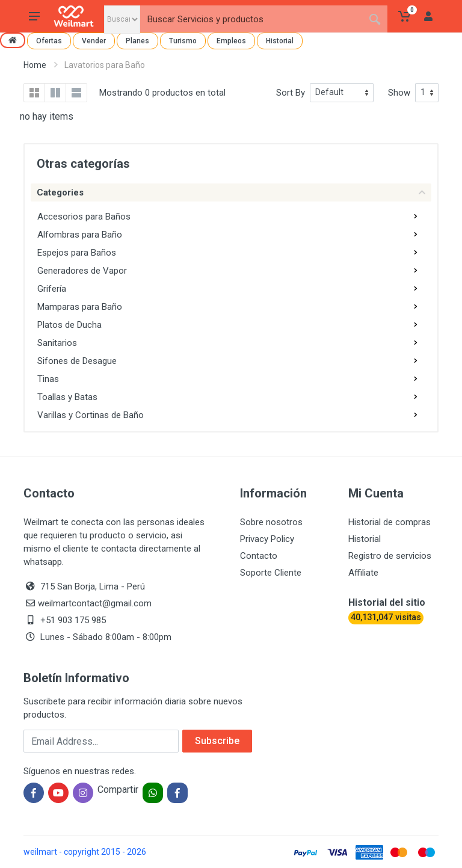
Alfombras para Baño (80, 235)
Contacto (259, 556)
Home (35, 65)
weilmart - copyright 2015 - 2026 (85, 852)
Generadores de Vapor (82, 271)
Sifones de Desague (77, 361)
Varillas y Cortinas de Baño (91, 415)
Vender (94, 41)
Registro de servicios (390, 556)
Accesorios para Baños (84, 217)
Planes (137, 41)
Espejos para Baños (77, 253)
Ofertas (49, 41)
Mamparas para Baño (80, 307)
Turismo (183, 41)
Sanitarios (57, 343)
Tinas (48, 379)
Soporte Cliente (271, 573)
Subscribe (217, 741)
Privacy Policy (267, 539)
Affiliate (363, 573)
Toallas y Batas (67, 397)
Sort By (291, 93)
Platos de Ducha (69, 325)
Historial (280, 41)
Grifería (52, 289)
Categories (231, 192)
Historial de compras (390, 522)
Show (399, 93)
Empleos (231, 41)
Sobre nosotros (271, 522)
